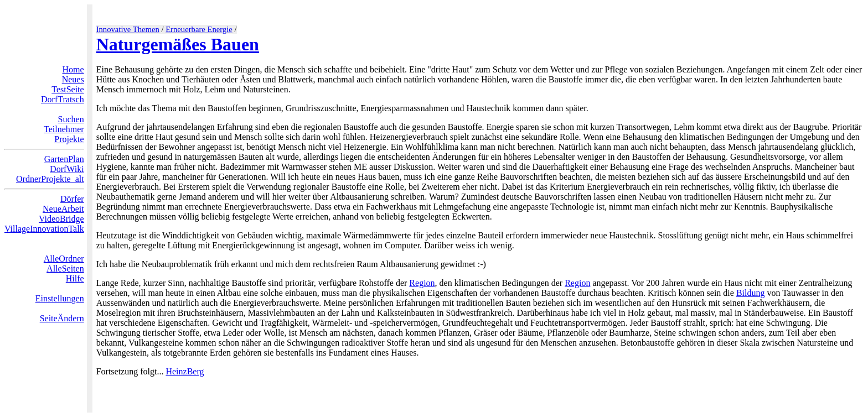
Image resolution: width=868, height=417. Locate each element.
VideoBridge (61, 219)
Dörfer (72, 199)
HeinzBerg (185, 371)
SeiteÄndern (62, 318)
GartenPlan (64, 159)
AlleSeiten (65, 269)
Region (422, 283)
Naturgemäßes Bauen (178, 44)
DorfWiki (67, 169)
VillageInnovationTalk (44, 229)
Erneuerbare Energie (199, 29)
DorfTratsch (63, 99)
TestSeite (68, 89)
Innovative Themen (128, 29)
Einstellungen (60, 298)
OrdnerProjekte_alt (50, 179)
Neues (73, 79)
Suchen (71, 119)
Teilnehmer (64, 129)
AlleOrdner (64, 259)
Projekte (69, 139)
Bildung (751, 293)
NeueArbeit (63, 209)
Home (73, 69)
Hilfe (75, 278)
